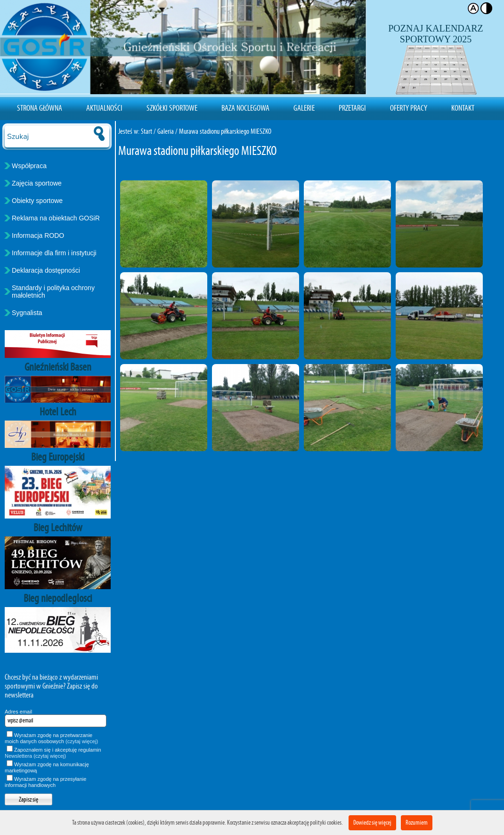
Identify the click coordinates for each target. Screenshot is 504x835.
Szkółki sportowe (172, 108)
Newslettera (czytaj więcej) (35, 756)
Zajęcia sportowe (37, 183)
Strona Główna (40, 108)
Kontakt (463, 108)
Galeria (166, 131)
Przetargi (352, 108)
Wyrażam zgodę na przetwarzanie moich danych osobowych (51, 738)
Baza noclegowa (245, 108)
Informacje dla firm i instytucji (54, 253)
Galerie (304, 108)
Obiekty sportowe (37, 201)
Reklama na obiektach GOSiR (56, 218)
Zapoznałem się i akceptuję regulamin (53, 753)
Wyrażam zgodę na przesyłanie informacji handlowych (45, 782)
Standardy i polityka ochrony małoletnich (53, 292)
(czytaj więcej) (82, 741)
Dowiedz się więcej (372, 823)
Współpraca (29, 166)
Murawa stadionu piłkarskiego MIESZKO (225, 131)
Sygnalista (27, 313)
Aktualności (104, 108)
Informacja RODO (38, 235)
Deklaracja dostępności (46, 270)
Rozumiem (417, 823)
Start (146, 131)
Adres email (18, 712)
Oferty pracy (409, 108)
